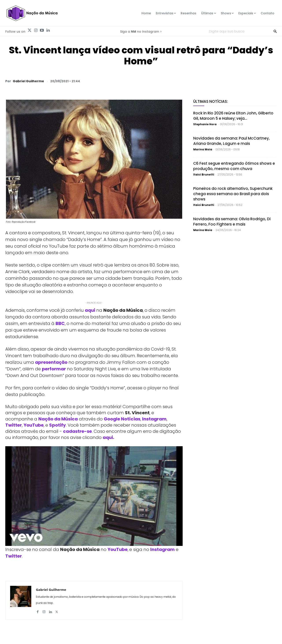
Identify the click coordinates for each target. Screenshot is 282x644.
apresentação (51, 362)
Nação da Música (58, 419)
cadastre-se (77, 431)
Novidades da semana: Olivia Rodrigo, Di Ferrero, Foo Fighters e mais (232, 222)
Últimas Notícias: (211, 101)
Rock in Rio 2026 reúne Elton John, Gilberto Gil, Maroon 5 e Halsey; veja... (233, 116)
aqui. (108, 437)
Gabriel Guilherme (28, 81)
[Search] (275, 31)
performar (54, 369)
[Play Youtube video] (94, 496)
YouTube (34, 425)
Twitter (14, 425)
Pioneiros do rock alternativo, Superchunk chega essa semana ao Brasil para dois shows (233, 194)
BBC (60, 323)
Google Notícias (122, 419)
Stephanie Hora (205, 124)
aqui (90, 310)
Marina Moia (203, 149)
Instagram (154, 419)
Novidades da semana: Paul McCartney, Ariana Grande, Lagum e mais (231, 141)
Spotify (58, 425)
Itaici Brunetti (204, 175)
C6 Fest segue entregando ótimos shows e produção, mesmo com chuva (234, 166)
